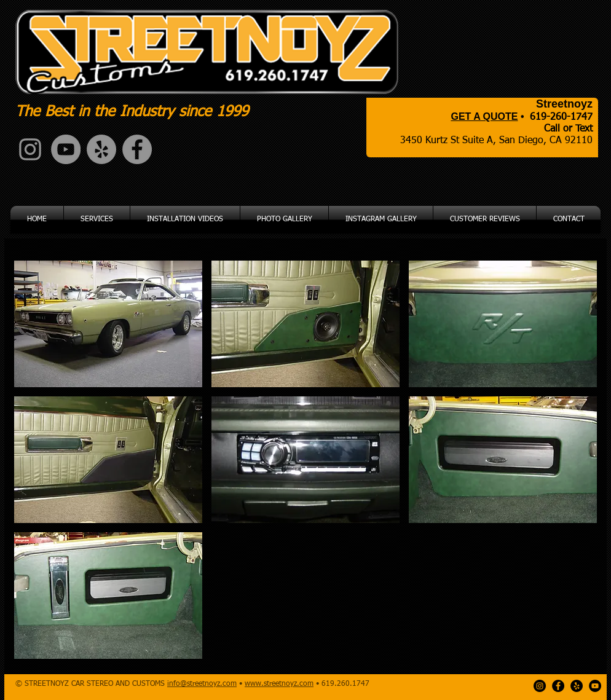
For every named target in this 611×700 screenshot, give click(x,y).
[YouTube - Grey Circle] (66, 149)
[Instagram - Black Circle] (540, 686)
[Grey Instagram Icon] (30, 149)
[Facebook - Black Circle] (558, 686)
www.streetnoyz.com (279, 684)
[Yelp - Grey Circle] (101, 149)
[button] (108, 324)
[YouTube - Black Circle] (595, 686)
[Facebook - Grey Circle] (137, 149)
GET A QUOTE (484, 116)
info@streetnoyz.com (202, 684)
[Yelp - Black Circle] (577, 686)
